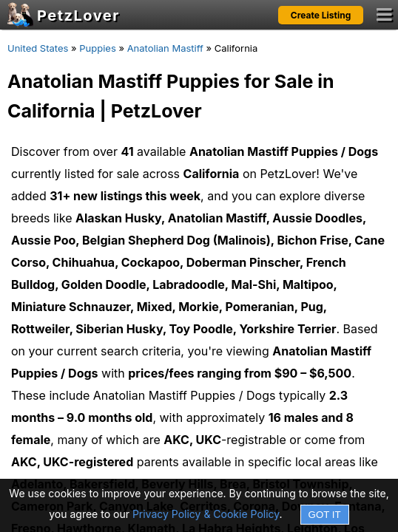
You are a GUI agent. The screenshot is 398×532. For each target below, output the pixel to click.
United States (38, 48)
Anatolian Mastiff (165, 48)
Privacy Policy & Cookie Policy (206, 514)
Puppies (98, 48)
